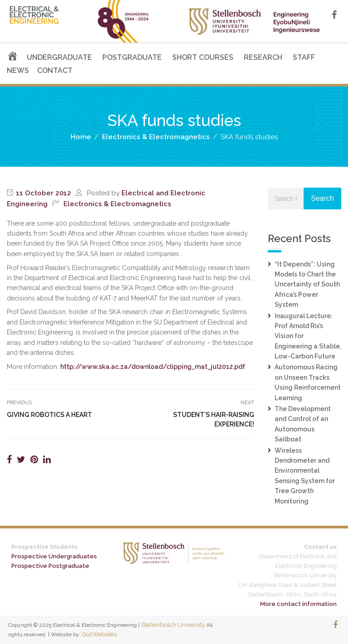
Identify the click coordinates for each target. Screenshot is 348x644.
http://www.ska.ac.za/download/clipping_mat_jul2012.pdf (153, 367)
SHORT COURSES (203, 57)
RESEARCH (263, 57)
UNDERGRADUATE (59, 57)
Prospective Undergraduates (54, 556)
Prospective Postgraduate (50, 566)
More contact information (298, 604)
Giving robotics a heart (49, 415)
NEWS (18, 70)
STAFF (304, 57)
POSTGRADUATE (132, 57)
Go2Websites (99, 634)
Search (322, 198)
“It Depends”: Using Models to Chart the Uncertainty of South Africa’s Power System (307, 285)
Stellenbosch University (173, 625)
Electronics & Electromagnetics (117, 204)
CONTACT (55, 70)
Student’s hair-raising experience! (214, 419)
